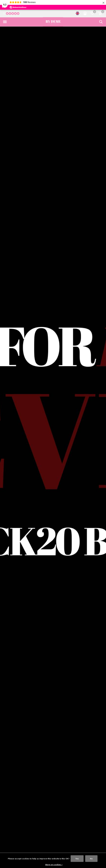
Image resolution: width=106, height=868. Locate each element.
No (91, 859)
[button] (5, 22)
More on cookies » (54, 865)
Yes (77, 859)
